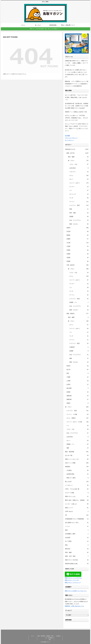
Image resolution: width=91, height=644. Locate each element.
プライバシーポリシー (71, 138)
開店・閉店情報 (41, 636)
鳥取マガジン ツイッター (72, 580)
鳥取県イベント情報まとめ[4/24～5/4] (76, 112)
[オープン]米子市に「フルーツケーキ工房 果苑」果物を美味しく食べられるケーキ (76, 97)
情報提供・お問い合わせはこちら (74, 606)
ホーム (33, 636)
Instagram (58, 636)
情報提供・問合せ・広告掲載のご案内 (50, 638)
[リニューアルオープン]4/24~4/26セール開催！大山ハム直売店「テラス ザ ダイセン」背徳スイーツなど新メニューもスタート (77, 127)
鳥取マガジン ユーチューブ (73, 583)
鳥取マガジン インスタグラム (73, 578)
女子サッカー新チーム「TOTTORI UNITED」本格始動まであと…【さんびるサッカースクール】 (76, 118)
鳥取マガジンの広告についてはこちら (76, 591)
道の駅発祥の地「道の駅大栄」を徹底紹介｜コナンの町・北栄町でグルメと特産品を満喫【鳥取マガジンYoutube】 (77, 106)
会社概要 (67, 136)
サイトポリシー (69, 140)
